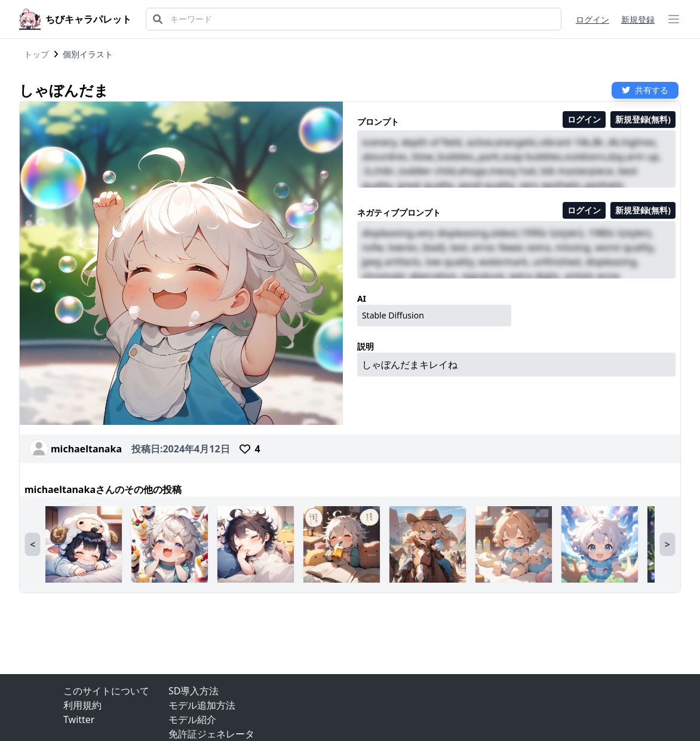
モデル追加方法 (202, 705)
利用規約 (82, 705)
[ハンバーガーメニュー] (674, 19)
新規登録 (638, 19)
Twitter (79, 719)
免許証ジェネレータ (211, 734)
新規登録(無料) (643, 119)
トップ (36, 54)
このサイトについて (106, 691)
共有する (645, 90)
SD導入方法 (194, 691)
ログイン (592, 19)
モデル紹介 (192, 719)
